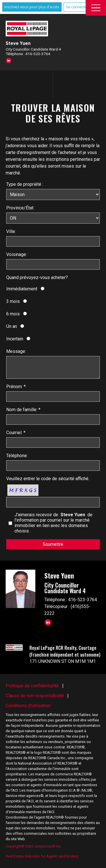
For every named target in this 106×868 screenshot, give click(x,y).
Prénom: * (16, 387)
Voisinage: (17, 254)
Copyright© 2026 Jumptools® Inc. (34, 846)
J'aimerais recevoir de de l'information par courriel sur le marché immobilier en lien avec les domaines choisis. (53, 523)
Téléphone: (17, 456)
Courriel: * (16, 433)
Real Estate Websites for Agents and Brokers (42, 856)
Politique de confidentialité (32, 686)
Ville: (11, 231)
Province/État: (20, 208)
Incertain (15, 339)
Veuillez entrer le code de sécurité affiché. (48, 479)
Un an (12, 326)
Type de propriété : (25, 184)
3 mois (13, 301)
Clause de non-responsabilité (35, 696)
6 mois (13, 314)
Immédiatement (22, 289)
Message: (16, 351)
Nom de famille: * (23, 410)
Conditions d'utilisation (28, 706)
